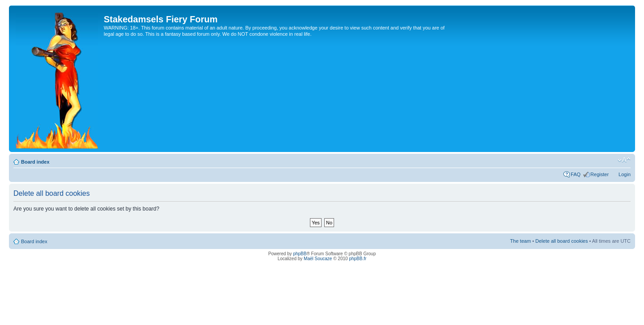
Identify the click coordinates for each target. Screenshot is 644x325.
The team (521, 241)
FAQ (576, 174)
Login (625, 174)
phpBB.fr (358, 259)
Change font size (624, 160)
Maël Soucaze (318, 259)
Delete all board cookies (561, 241)
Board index (35, 162)
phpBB (300, 254)
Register (600, 174)
